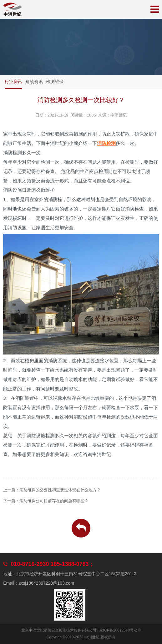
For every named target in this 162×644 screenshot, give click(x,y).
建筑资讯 (34, 82)
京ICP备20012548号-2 (118, 630)
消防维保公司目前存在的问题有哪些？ (54, 501)
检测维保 (55, 82)
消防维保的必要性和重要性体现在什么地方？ (60, 490)
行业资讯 (13, 82)
